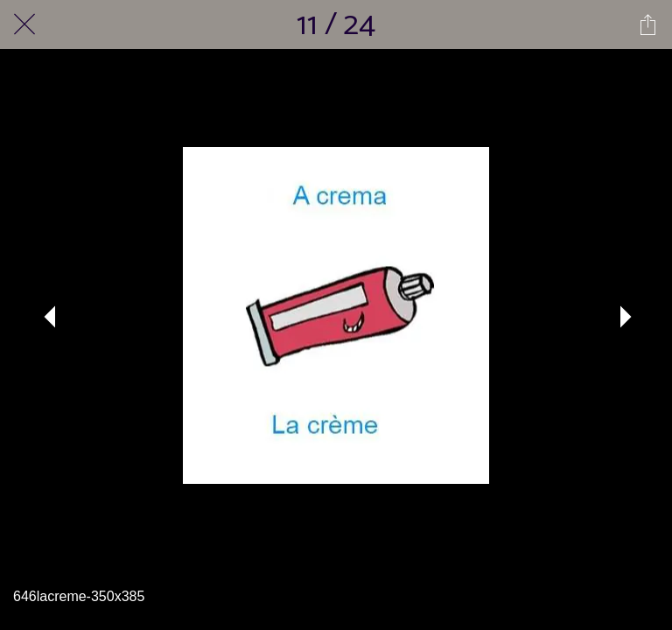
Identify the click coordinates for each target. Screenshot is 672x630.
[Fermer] (24, 24)
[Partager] (647, 24)
